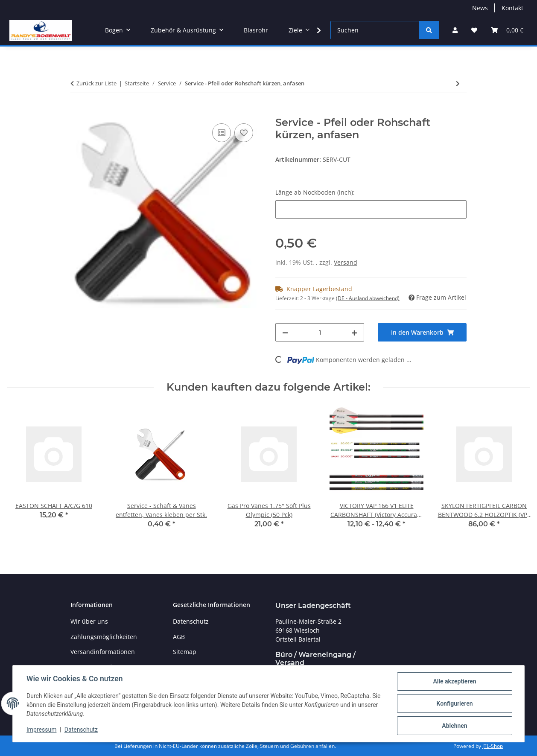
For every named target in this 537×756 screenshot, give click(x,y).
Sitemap (185, 652)
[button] (455, 30)
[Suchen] (375, 30)
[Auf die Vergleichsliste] (222, 133)
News (480, 8)
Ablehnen (454, 726)
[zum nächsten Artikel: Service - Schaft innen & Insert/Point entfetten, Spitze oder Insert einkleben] (458, 83)
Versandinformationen (103, 652)
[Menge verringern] (285, 332)
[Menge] (320, 332)
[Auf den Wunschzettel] (244, 133)
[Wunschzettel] (474, 30)
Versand (346, 262)
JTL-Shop (493, 746)
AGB (179, 637)
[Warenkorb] (507, 30)
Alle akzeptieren (454, 681)
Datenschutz (81, 730)
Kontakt (512, 8)
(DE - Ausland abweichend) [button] (368, 298)
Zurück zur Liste (96, 83)
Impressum (41, 730)
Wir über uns (89, 621)
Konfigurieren (454, 703)
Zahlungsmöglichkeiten (104, 637)
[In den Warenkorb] (77, 112)
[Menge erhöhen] (354, 332)
